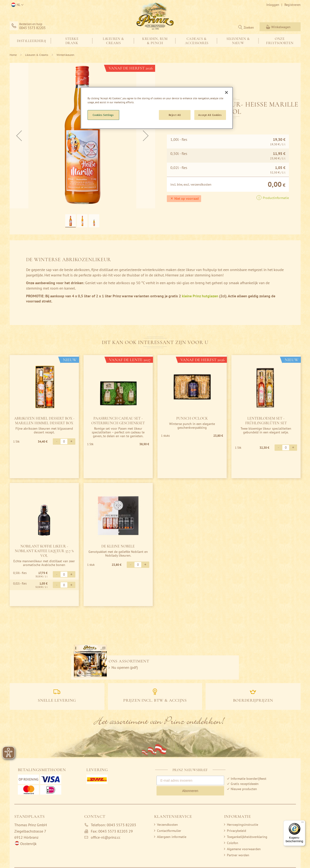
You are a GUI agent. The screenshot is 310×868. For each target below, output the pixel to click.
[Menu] (302, 823)
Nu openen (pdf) (125, 667)
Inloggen (273, 5)
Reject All (175, 115)
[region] (157, 108)
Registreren (293, 5)
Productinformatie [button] (275, 198)
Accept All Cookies (210, 115)
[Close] (226, 92)
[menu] (155, 40)
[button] (17, 5)
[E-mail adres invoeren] (190, 780)
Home (13, 55)
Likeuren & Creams (37, 55)
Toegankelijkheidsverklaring (247, 837)
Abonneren (190, 791)
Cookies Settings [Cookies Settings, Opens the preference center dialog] (103, 115)
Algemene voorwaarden (244, 849)
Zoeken (249, 27)
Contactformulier (169, 831)
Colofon (233, 843)
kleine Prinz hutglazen (200, 296)
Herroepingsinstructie (243, 825)
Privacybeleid (237, 831)
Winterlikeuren (65, 55)
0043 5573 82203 (32, 28)
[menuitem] (30, 40)
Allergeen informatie (172, 837)
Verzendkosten (167, 825)
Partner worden (238, 855)
